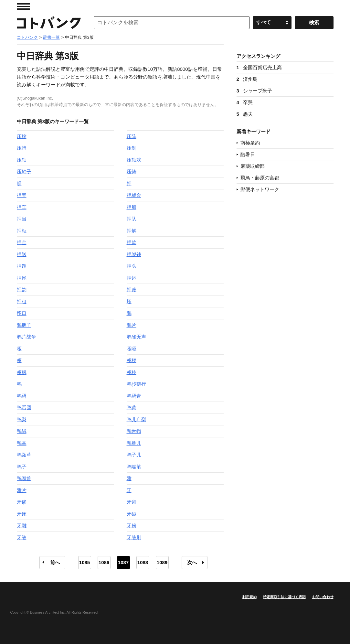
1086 (104, 562)
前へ (55, 562)
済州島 (247, 79)
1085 (85, 562)
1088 (143, 562)
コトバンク (49, 23)
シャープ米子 (254, 91)
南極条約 (250, 143)
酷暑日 (248, 154)
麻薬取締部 (253, 166)
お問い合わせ (323, 597)
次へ (192, 562)
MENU (23, 6)
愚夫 (245, 114)
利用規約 (249, 597)
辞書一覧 (51, 37)
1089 (162, 562)
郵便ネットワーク (260, 189)
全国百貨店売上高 (259, 67)
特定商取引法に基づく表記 (284, 597)
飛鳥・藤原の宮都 (260, 178)
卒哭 (245, 102)
